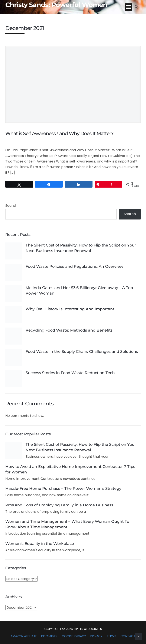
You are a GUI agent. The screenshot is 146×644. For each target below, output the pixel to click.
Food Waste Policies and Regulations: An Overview (74, 266)
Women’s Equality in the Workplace (40, 544)
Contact (128, 636)
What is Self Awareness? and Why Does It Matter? (59, 133)
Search (11, 206)
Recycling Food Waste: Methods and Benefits (69, 330)
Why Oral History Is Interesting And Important (70, 309)
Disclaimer (49, 636)
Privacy (96, 636)
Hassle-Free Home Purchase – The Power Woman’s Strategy (63, 489)
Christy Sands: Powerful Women (56, 5)
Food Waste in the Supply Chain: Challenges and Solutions (82, 352)
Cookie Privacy (74, 636)
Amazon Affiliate (24, 636)
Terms (111, 636)
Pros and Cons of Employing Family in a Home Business (59, 505)
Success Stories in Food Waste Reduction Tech (70, 373)
